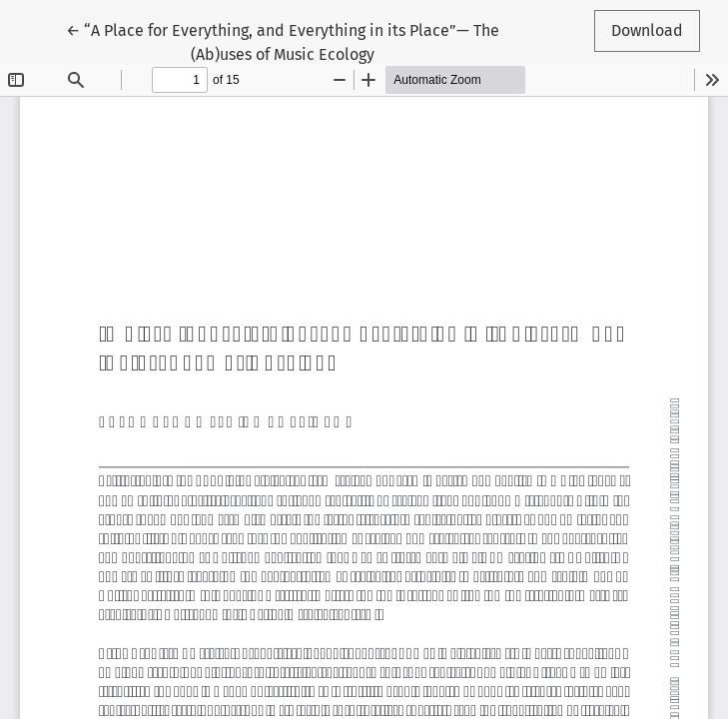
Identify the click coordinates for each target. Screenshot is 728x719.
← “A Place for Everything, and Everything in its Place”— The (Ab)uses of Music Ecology (283, 41)
